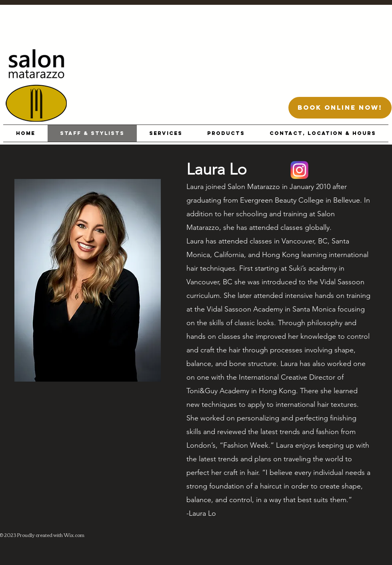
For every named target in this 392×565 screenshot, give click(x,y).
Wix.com (74, 535)
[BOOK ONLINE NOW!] (340, 108)
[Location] (299, 170)
